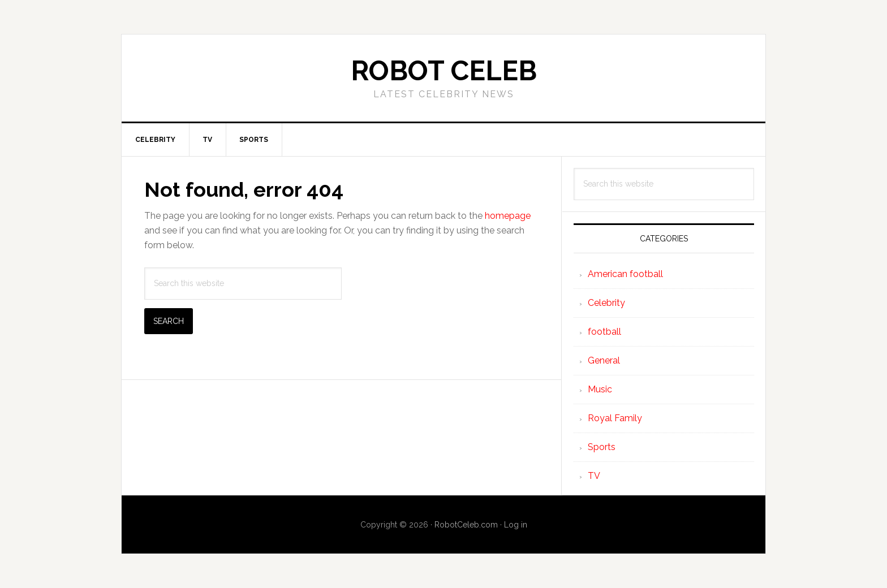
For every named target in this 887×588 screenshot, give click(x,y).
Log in (516, 525)
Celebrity (606, 303)
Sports (602, 447)
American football (625, 274)
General (604, 360)
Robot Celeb (444, 71)
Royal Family (615, 418)
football (604, 332)
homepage (508, 216)
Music (600, 389)
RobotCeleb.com (466, 525)
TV (594, 476)
